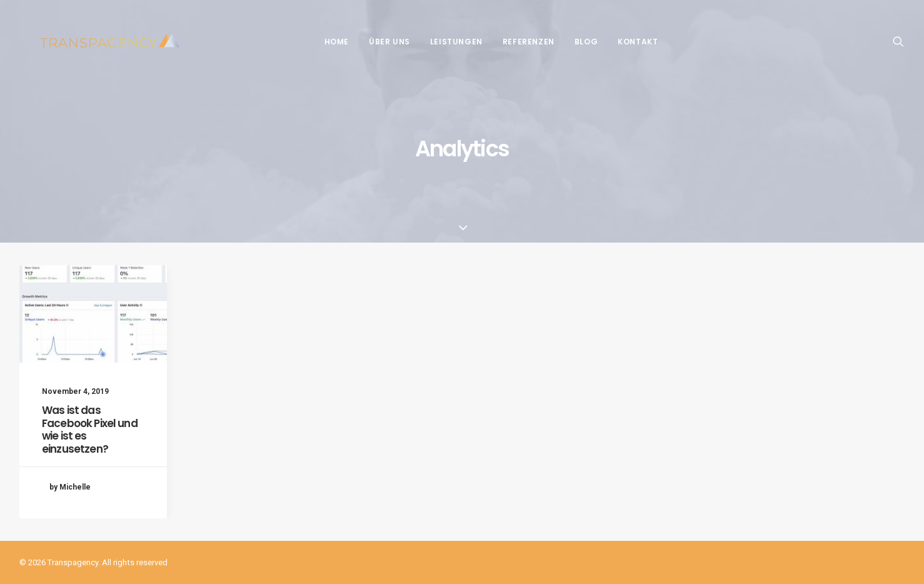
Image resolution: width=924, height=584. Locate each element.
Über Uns (379, 42)
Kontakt (628, 42)
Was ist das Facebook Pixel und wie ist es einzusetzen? (90, 429)
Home (327, 42)
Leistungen (446, 42)
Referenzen (519, 42)
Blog (576, 42)
